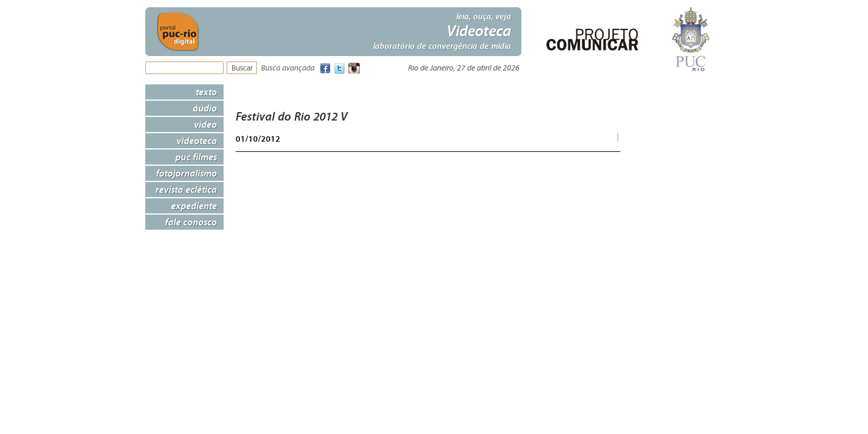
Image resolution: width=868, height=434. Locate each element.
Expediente (194, 206)
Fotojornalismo (187, 173)
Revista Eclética (186, 189)
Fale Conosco (191, 222)
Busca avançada (288, 68)
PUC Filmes (196, 157)
